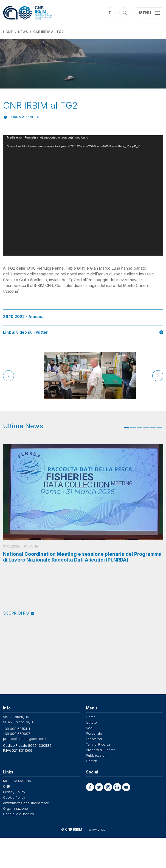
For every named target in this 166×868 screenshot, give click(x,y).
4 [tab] (146, 427)
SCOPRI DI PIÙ (19, 613)
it (109, 13)
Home (8, 32)
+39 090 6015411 (16, 729)
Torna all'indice (24, 117)
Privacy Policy (14, 792)
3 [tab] (140, 427)
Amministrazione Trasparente (26, 803)
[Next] (158, 376)
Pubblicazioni (97, 755)
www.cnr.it (97, 829)
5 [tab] (153, 427)
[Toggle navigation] (150, 13)
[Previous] (9, 376)
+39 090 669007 (17, 734)
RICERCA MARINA (17, 781)
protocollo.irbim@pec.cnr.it (25, 739)
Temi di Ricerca (98, 744)
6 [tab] (159, 427)
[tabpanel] (83, 530)
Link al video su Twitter (83, 332)
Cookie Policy (14, 797)
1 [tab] (126, 427)
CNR (7, 787)
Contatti (92, 761)
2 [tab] (133, 427)
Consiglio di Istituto (19, 814)
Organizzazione (16, 808)
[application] (83, 195)
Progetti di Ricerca (101, 750)
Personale (94, 733)
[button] (90, 787)
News (23, 32)
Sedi (90, 728)
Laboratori (94, 739)
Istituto (91, 722)
